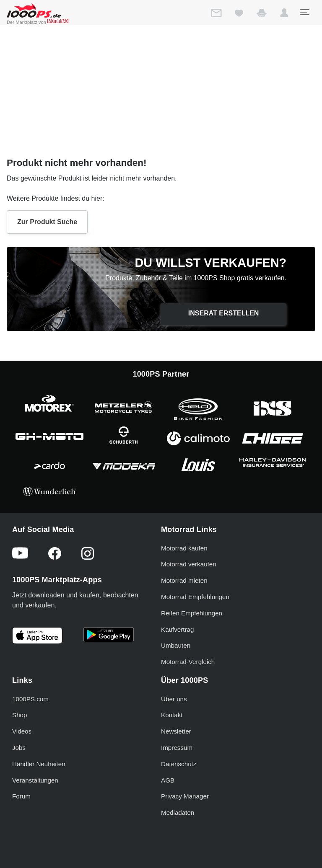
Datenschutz (179, 764)
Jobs (19, 748)
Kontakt (172, 715)
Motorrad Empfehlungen (195, 597)
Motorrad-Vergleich (188, 662)
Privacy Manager (185, 796)
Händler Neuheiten (39, 764)
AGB (168, 780)
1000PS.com (30, 699)
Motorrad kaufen (184, 548)
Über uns (174, 699)
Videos (22, 731)
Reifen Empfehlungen (192, 613)
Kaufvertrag (178, 629)
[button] (284, 15)
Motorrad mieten (184, 580)
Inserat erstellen (224, 313)
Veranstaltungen (35, 780)
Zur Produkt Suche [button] (47, 222)
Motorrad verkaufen (189, 564)
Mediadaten (178, 812)
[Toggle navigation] (304, 12)
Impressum (177, 748)
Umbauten (176, 645)
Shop (19, 715)
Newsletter (176, 731)
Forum (21, 796)
